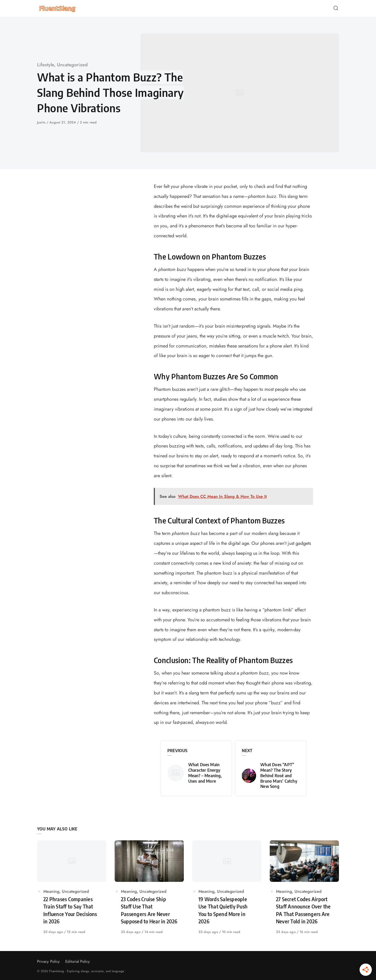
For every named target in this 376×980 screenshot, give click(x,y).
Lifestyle (46, 65)
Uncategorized (72, 65)
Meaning (51, 891)
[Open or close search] (336, 8)
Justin (42, 122)
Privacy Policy (48, 961)
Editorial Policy (78, 961)
